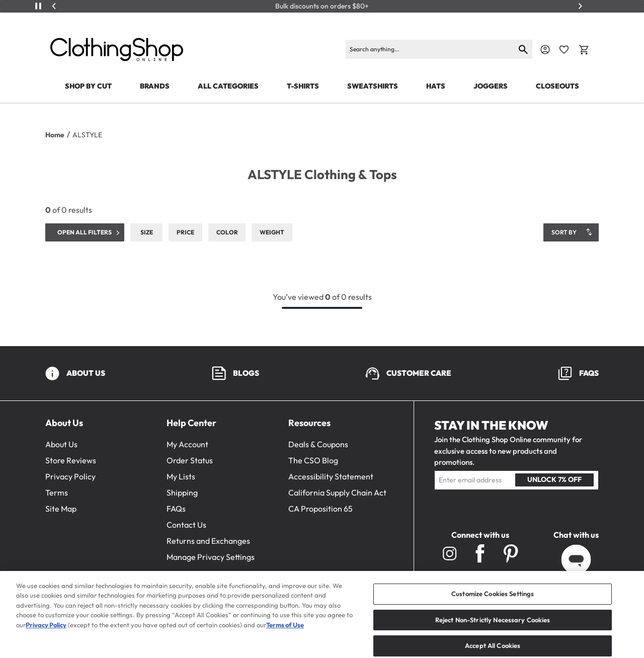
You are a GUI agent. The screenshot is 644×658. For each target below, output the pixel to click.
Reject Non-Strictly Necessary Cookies (493, 629)
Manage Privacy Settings (211, 557)
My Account (187, 444)
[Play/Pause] (38, 6)
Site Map (61, 509)
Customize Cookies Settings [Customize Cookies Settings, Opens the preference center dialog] (493, 604)
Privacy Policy (70, 476)
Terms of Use (285, 635)
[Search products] (430, 49)
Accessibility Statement (331, 476)
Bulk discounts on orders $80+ (322, 6)
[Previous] (54, 6)
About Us (61, 444)
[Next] (580, 6)
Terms (57, 492)
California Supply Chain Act (337, 492)
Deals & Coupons (318, 444)
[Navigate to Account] (545, 50)
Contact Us (186, 525)
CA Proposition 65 (320, 509)
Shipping (182, 492)
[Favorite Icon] (564, 50)
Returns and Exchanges (208, 541)
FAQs (176, 509)
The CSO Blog (313, 460)
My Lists (181, 476)
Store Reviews (71, 460)
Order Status (190, 460)
